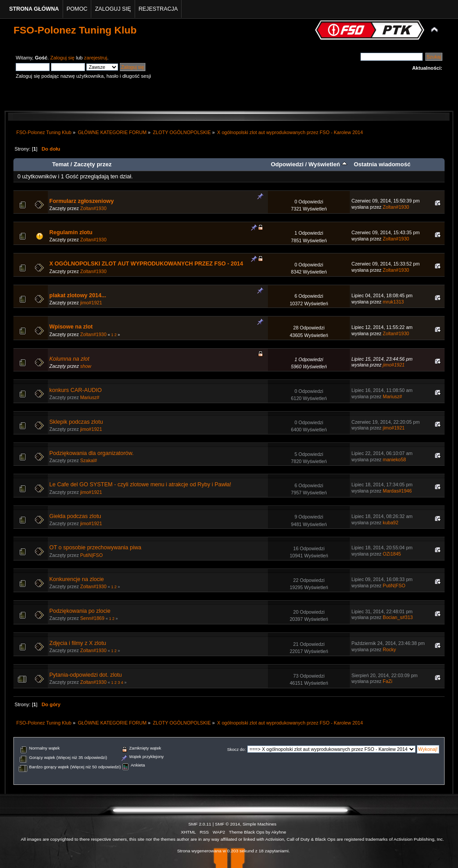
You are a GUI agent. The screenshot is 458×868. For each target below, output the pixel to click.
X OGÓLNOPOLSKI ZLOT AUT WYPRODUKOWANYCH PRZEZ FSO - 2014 (146, 264)
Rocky (389, 649)
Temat (60, 164)
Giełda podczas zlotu (75, 516)
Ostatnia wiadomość (382, 164)
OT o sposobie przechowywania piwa (95, 548)
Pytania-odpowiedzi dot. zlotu (85, 675)
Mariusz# (90, 397)
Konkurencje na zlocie (76, 579)
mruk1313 (393, 302)
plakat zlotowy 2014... (78, 295)
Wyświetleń (327, 164)
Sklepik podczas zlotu (76, 422)
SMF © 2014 (228, 824)
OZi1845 (392, 554)
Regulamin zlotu (71, 232)
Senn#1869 (92, 618)
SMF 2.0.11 (200, 824)
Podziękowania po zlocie (80, 611)
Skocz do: (237, 749)
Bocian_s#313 (398, 617)
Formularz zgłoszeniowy (81, 201)
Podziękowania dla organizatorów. (91, 453)
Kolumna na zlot (69, 359)
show (86, 366)
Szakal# (89, 460)
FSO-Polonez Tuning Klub (75, 30)
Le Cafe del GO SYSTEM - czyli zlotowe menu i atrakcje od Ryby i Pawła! (140, 485)
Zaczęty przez (93, 164)
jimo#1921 (91, 303)
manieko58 (394, 459)
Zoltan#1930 (93, 208)
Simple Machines (259, 824)
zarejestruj (96, 58)
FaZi (388, 681)
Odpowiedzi (287, 164)
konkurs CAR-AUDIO (75, 390)
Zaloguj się (62, 58)
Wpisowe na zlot (71, 327)
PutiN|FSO (91, 555)
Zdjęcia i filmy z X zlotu (78, 643)
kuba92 (391, 522)
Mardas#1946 (397, 491)
